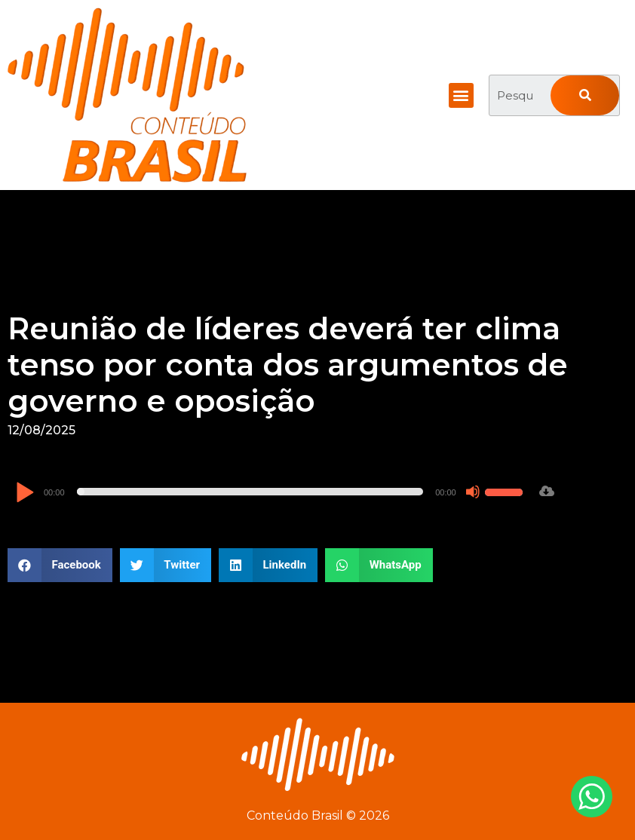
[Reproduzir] (25, 494)
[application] (271, 492)
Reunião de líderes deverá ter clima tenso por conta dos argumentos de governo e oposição (288, 365)
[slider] (250, 492)
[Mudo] (473, 492)
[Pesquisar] (585, 95)
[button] (461, 95)
